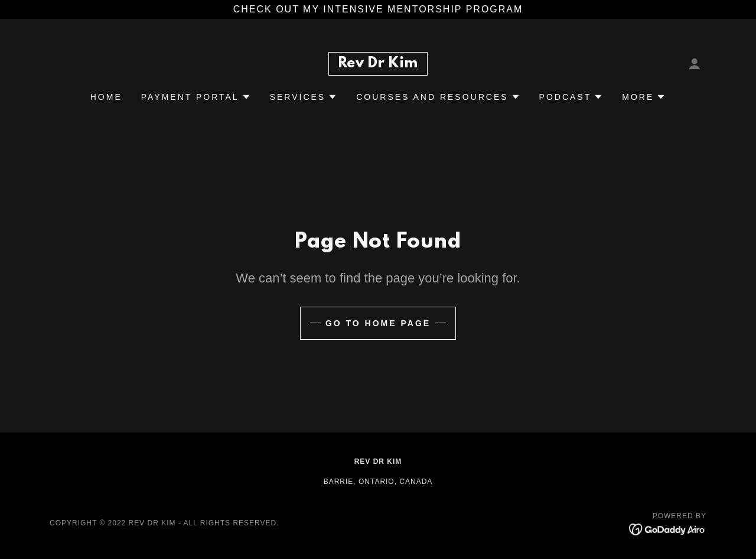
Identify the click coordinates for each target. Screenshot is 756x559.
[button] (695, 64)
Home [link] (106, 97)
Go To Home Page (378, 323)
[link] (378, 64)
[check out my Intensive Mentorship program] (378, 9)
